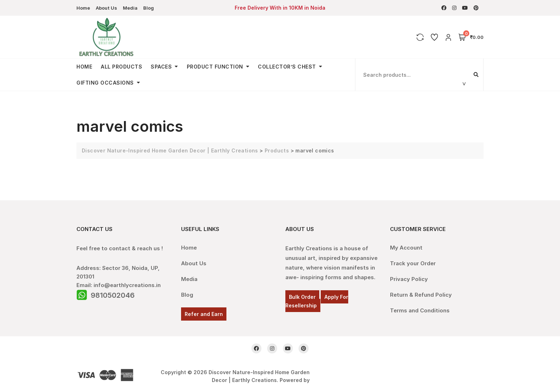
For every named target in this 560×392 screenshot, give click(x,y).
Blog (149, 8)
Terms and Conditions (420, 310)
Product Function (215, 67)
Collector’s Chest (287, 67)
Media (130, 8)
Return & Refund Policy (421, 295)
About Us (106, 8)
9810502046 (113, 295)
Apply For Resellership (317, 301)
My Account (406, 248)
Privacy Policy (409, 279)
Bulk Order (302, 297)
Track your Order (413, 263)
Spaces (161, 67)
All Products (121, 67)
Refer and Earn (204, 314)
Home (83, 8)
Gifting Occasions (105, 83)
